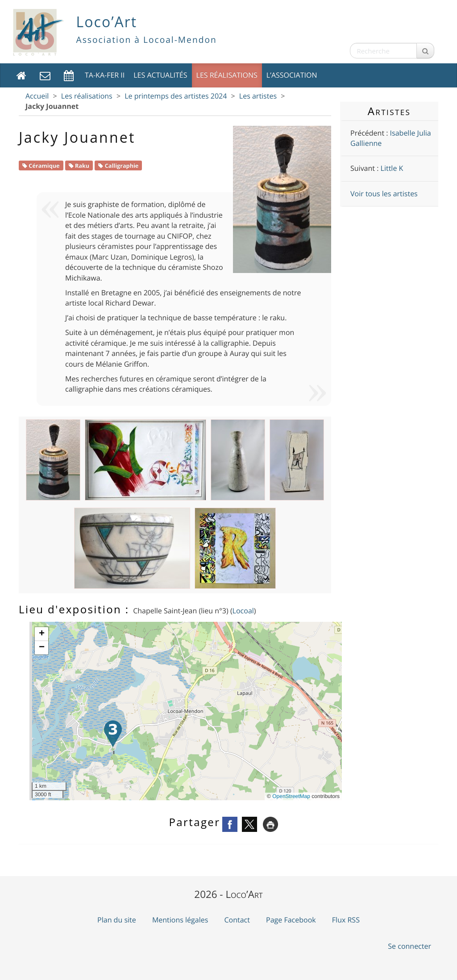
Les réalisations (227, 75)
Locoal (243, 611)
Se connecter (409, 946)
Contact (237, 920)
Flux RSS (346, 920)
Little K (392, 168)
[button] (113, 734)
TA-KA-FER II (105, 75)
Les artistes (258, 96)
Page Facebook (291, 920)
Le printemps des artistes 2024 (176, 96)
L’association (292, 75)
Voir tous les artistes (384, 194)
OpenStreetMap (291, 796)
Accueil (37, 96)
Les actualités (160, 75)
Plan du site (117, 920)
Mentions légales (180, 920)
